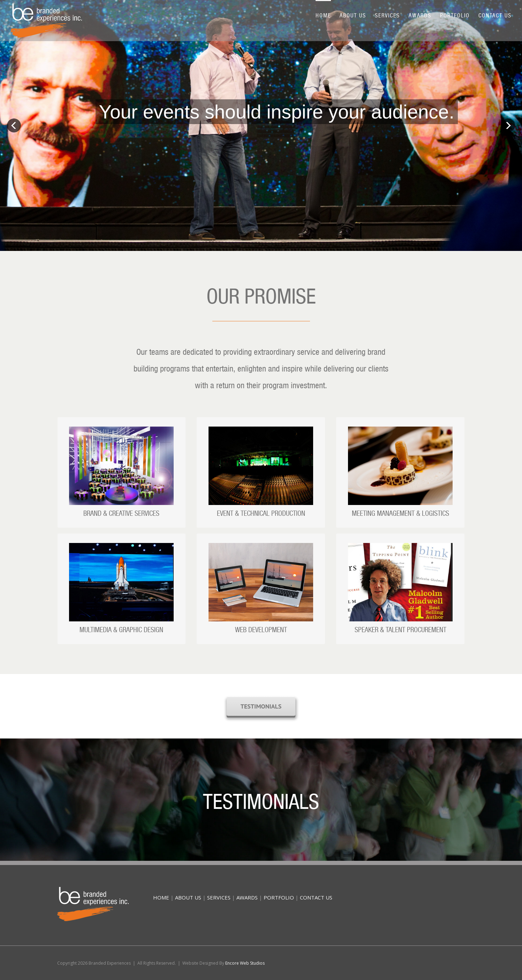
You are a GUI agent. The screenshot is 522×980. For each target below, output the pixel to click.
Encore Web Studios (245, 963)
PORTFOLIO (279, 897)
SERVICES (219, 897)
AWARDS (247, 897)
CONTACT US (316, 897)
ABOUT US (188, 897)
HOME (161, 897)
